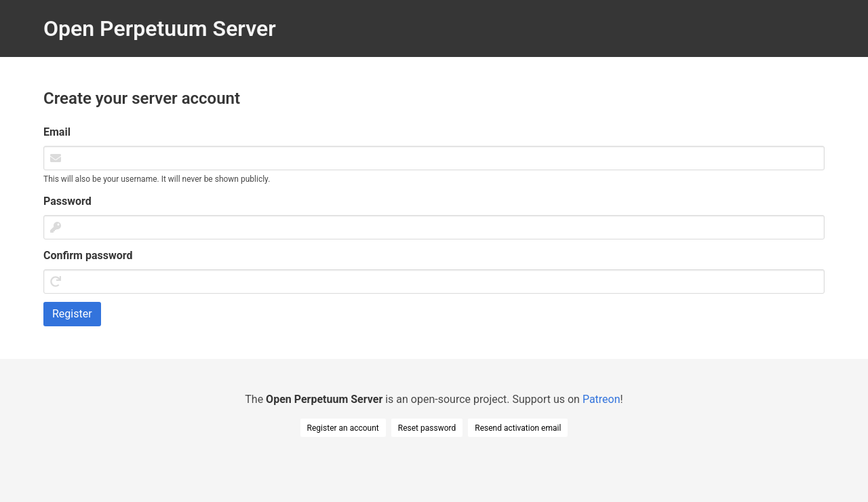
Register (72, 314)
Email (57, 132)
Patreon (601, 399)
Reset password (427, 428)
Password (67, 201)
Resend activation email (518, 428)
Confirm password (88, 255)
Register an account (343, 428)
